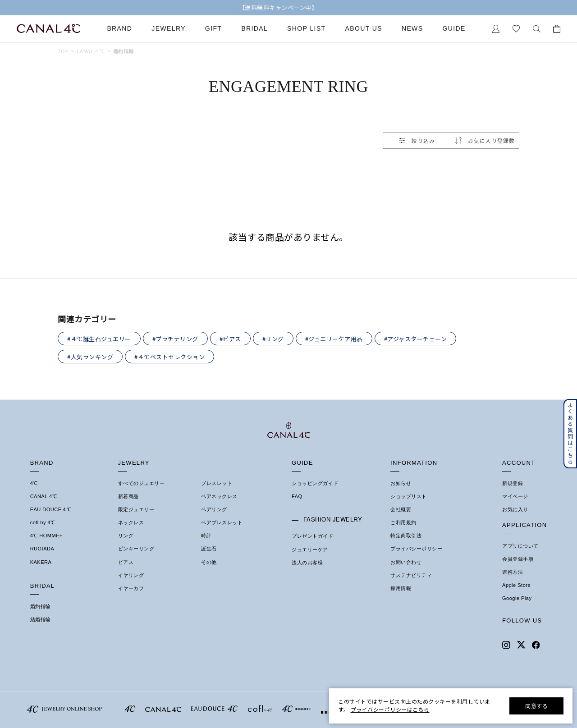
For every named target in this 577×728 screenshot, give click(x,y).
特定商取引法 (406, 536)
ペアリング (214, 509)
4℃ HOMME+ (46, 536)
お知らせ (401, 483)
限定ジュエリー (136, 509)
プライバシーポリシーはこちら (390, 709)
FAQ (297, 496)
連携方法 (513, 572)
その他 (209, 562)
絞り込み (417, 140)
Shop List (306, 29)
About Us (364, 29)
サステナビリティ (411, 575)
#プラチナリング (175, 339)
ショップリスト (409, 496)
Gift (213, 29)
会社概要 (401, 509)
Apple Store (516, 585)
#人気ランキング (90, 357)
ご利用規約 (403, 522)
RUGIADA (42, 549)
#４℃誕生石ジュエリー (99, 339)
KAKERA (41, 562)
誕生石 (209, 549)
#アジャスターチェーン (416, 339)
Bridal (254, 29)
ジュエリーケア (310, 549)
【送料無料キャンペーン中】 (289, 8)
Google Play (517, 598)
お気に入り (515, 509)
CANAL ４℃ (91, 51)
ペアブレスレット (222, 522)
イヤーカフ (131, 588)
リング (126, 536)
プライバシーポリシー (416, 549)
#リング (273, 339)
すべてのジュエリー (142, 483)
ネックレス (131, 522)
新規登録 (513, 483)
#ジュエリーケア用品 (334, 339)
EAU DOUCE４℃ (51, 509)
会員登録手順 (518, 559)
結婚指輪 (41, 619)
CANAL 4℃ (44, 496)
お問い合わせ (406, 562)
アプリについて (520, 546)
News (412, 29)
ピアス (126, 562)
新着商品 (128, 496)
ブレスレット (217, 483)
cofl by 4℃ (43, 522)
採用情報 (401, 588)
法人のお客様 (307, 563)
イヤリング (131, 575)
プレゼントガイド (312, 536)
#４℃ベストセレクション (169, 357)
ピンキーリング (136, 549)
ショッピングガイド (315, 483)
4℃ (34, 483)
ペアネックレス (219, 496)
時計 (206, 536)
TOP (63, 51)
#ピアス (230, 339)
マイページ (515, 496)
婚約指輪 (124, 51)
